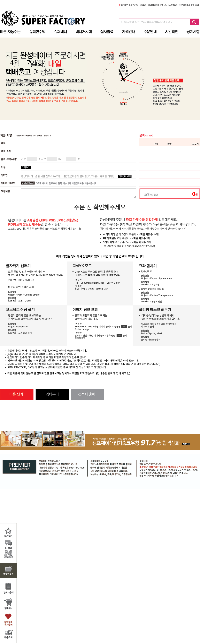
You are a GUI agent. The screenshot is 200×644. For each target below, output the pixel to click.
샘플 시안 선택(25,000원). (48, 176)
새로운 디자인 (107, 176)
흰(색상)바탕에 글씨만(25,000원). (81, 176)
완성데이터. (27, 176)
